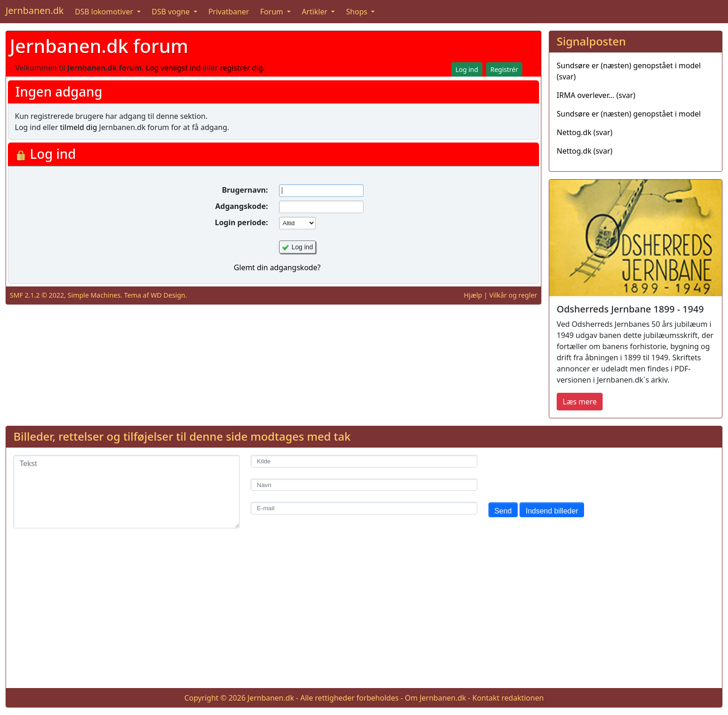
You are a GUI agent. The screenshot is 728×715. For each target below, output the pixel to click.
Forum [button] (273, 12)
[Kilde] (364, 461)
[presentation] (559, 473)
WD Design (168, 295)
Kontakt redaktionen (508, 698)
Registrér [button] (504, 69)
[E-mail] (364, 508)
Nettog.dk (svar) (585, 132)
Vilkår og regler (513, 295)
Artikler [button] (315, 12)
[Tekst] (127, 492)
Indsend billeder (552, 511)
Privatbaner (229, 12)
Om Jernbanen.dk (435, 698)
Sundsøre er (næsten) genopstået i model (629, 114)
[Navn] (364, 485)
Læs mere (580, 402)
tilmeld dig (78, 127)
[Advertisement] (364, 616)
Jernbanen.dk (35, 10)
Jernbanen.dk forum (99, 46)
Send (503, 511)
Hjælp (473, 295)
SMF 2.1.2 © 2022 (37, 295)
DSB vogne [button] (172, 12)
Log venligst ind (173, 68)
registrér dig (242, 68)
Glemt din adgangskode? (277, 267)
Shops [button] (357, 12)
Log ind (302, 247)
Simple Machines (94, 295)
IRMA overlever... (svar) (596, 95)
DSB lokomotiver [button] (105, 12)
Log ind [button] (467, 69)
